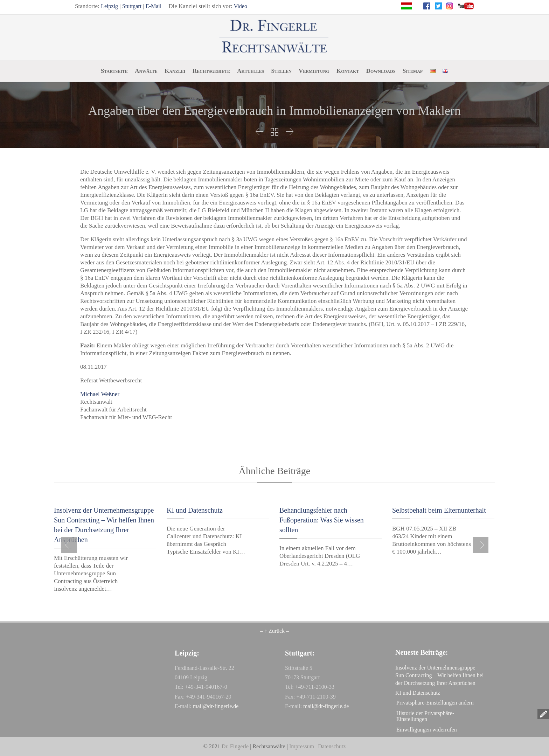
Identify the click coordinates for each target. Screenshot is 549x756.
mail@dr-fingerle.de (216, 706)
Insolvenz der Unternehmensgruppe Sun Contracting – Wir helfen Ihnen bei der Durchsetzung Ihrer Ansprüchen (439, 675)
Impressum (302, 746)
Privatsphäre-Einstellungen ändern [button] (435, 703)
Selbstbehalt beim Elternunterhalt (439, 510)
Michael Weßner (100, 394)
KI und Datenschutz (195, 510)
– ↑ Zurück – (274, 631)
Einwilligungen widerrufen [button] (427, 730)
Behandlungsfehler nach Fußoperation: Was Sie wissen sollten (322, 520)
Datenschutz (332, 746)
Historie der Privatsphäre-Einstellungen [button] (425, 716)
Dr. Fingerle (235, 746)
